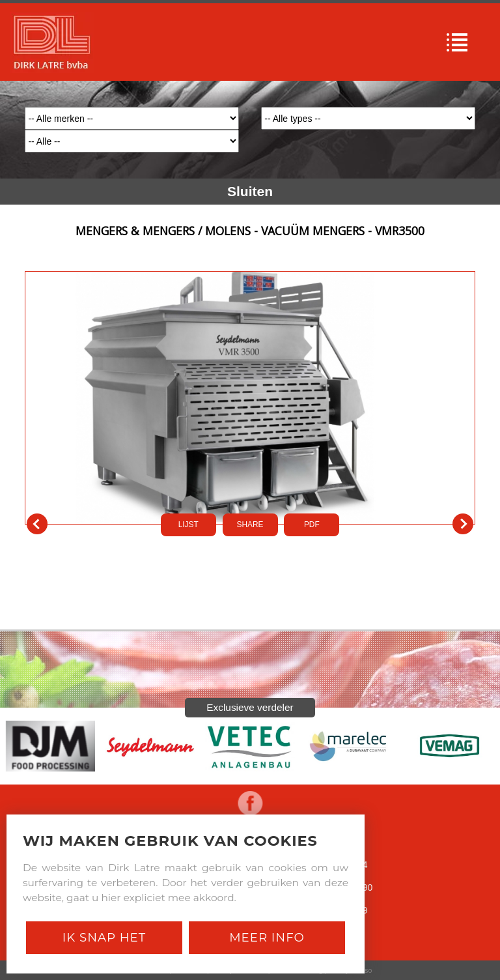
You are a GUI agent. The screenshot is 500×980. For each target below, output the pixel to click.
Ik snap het (104, 937)
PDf (312, 525)
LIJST (188, 525)
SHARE (250, 525)
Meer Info (267, 937)
